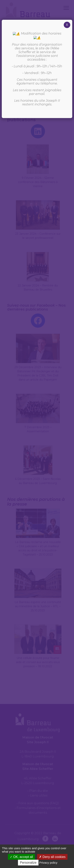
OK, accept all (21, 857)
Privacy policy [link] (48, 863)
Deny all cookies (52, 857)
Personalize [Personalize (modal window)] (28, 863)
